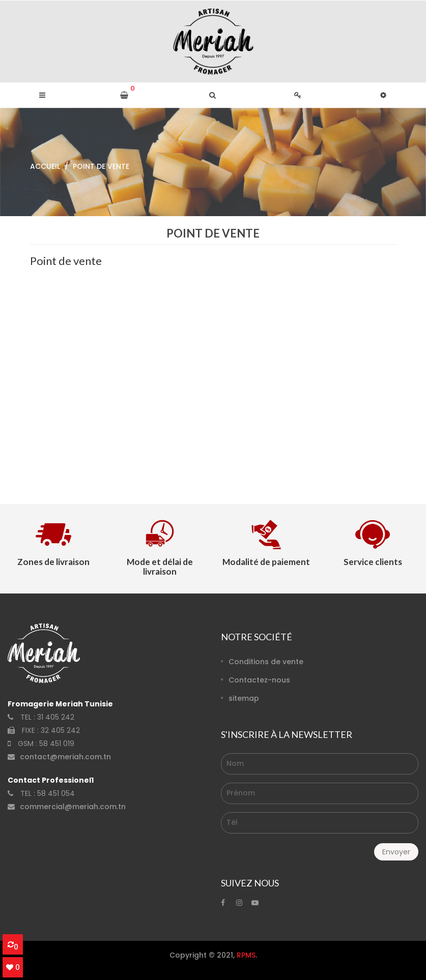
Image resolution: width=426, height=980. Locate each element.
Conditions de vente (266, 662)
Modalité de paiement (266, 562)
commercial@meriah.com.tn (73, 807)
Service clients (373, 562)
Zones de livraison (53, 562)
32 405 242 (60, 730)
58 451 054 (56, 793)
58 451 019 (57, 744)
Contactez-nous (259, 680)
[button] (213, 95)
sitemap (244, 698)
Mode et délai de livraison (160, 567)
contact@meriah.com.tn (65, 757)
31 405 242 (56, 717)
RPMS (246, 955)
